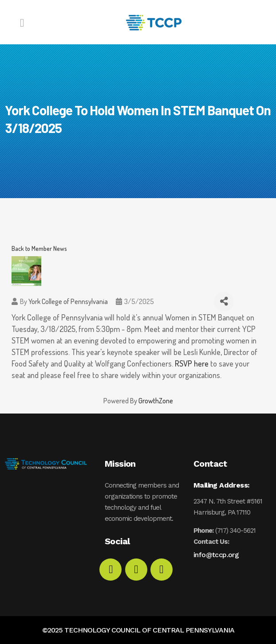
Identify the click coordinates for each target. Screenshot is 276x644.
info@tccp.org (216, 555)
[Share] (224, 302)
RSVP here (192, 363)
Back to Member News (39, 248)
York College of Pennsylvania (68, 301)
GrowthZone (156, 401)
